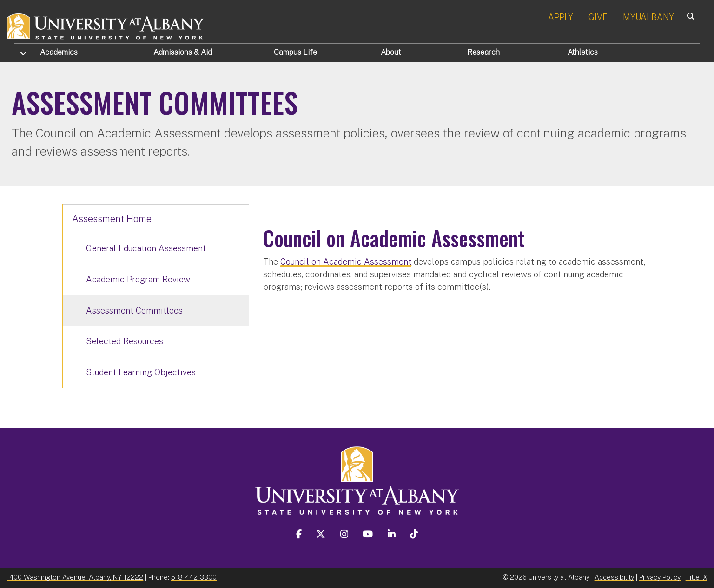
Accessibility (614, 577)
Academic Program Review (138, 279)
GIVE (598, 17)
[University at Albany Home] (106, 25)
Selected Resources (125, 341)
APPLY (561, 17)
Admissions (183, 52)
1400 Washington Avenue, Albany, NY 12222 (75, 577)
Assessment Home (112, 219)
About (391, 52)
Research (483, 52)
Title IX (697, 577)
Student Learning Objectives (141, 372)
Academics (59, 52)
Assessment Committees (134, 310)
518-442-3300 (194, 577)
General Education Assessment (146, 248)
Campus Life (295, 52)
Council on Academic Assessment (346, 262)
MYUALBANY (648, 17)
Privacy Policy (660, 577)
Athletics (583, 52)
